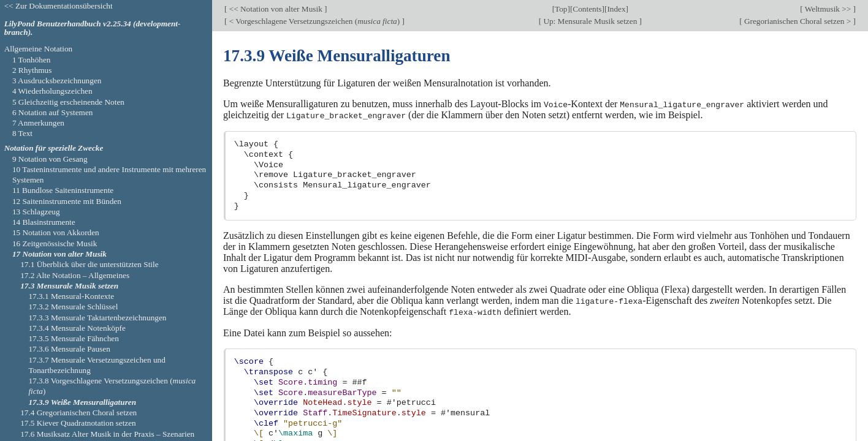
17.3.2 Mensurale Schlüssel (73, 307)
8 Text (22, 133)
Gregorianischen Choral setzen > (798, 21)
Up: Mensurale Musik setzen (590, 21)
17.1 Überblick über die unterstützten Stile (89, 264)
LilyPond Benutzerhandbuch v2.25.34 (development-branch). (93, 28)
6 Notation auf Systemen (53, 112)
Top (561, 9)
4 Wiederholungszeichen (52, 91)
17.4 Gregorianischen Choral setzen (78, 413)
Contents (587, 9)
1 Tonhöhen (32, 60)
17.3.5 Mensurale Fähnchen (73, 338)
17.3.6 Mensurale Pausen (69, 349)
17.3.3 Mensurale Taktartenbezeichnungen (97, 318)
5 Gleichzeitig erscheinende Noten (68, 102)
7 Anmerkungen (38, 123)
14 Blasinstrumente (44, 222)
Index (616, 9)
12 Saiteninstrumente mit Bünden (67, 201)
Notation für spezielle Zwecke (54, 148)
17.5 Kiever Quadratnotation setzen (78, 423)
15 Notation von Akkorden (56, 232)
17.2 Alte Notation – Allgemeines (75, 275)
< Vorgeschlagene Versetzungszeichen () (314, 21)
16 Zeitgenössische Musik (55, 243)
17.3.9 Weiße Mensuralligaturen (82, 402)
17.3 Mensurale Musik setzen (69, 286)
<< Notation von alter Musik (276, 9)
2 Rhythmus (32, 70)
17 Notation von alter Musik (59, 254)
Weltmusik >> (828, 9)
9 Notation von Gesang (50, 159)
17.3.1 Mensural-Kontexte (71, 296)
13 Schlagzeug (36, 212)
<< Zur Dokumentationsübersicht (59, 6)
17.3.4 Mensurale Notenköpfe (77, 328)
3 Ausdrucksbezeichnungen (57, 81)
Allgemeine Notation (39, 49)
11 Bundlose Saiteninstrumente (63, 190)
